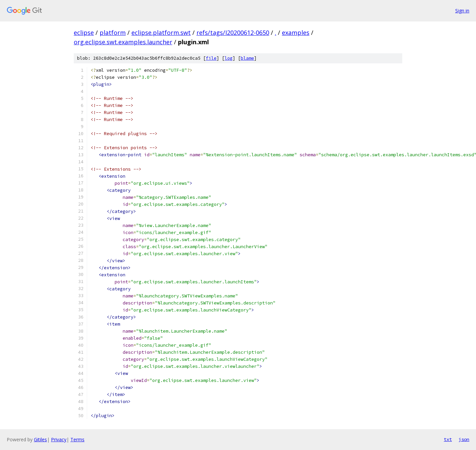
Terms (77, 439)
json (464, 439)
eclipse (84, 33)
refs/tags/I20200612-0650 (233, 33)
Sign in (462, 11)
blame (247, 58)
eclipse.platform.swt (161, 33)
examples (296, 33)
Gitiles (40, 439)
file (211, 58)
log (229, 58)
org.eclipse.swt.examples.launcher (123, 42)
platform (113, 33)
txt (448, 439)
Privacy (59, 439)
